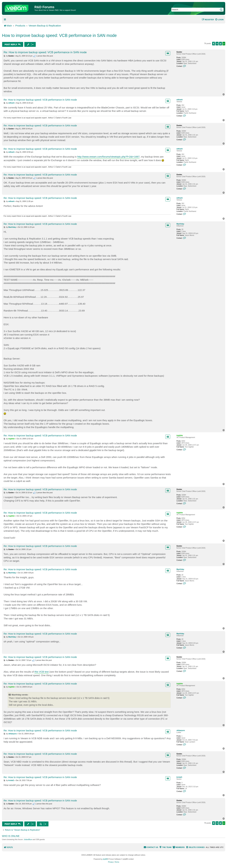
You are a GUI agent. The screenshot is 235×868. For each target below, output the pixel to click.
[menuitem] (219, 20)
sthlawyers (181, 730)
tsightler (180, 435)
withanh (180, 100)
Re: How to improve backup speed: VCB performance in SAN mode (45, 52)
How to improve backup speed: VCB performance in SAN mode (59, 35)
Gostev (179, 52)
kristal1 (179, 777)
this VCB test (42, 672)
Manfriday (180, 224)
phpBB (105, 859)
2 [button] (220, 44)
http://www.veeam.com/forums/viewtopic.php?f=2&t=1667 (108, 157)
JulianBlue (28, 839)
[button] (214, 44)
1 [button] (217, 44)
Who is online (11, 836)
